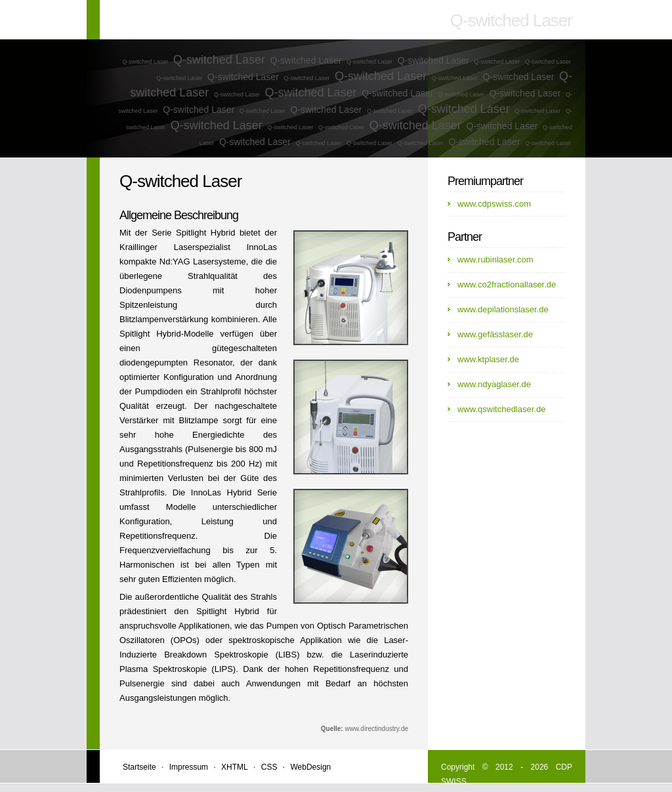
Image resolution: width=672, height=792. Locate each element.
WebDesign (310, 767)
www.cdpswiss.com (494, 204)
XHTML (235, 767)
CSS (269, 767)
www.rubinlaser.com (495, 260)
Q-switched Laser (145, 62)
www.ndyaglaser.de (494, 384)
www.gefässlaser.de (495, 334)
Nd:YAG (175, 261)
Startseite (139, 767)
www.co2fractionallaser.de (507, 284)
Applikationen (204, 626)
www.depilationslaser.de (503, 309)
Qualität (134, 406)
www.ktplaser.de (488, 359)
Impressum (189, 767)
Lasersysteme (220, 261)
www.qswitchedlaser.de (501, 409)
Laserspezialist (202, 247)
